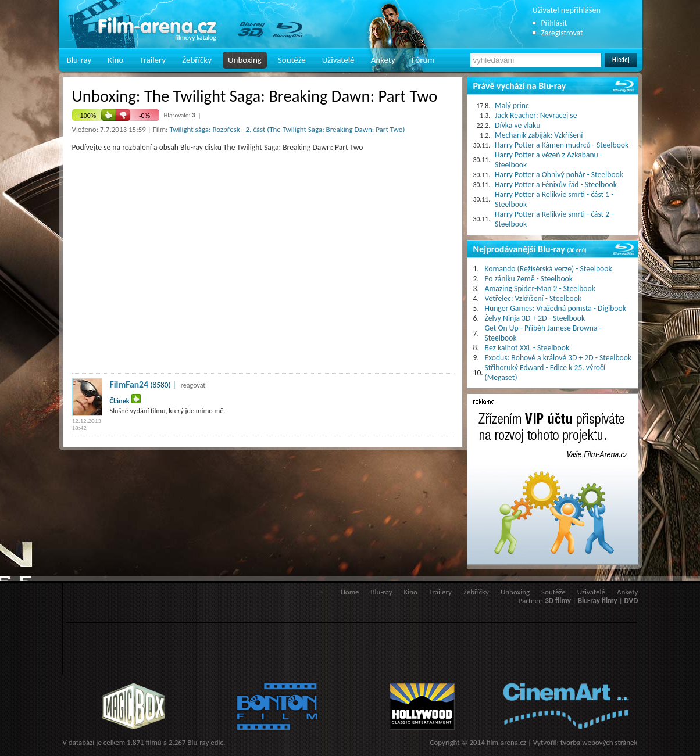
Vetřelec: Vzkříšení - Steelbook (533, 298)
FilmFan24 (129, 384)
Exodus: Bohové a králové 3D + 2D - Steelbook (558, 358)
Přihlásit (554, 23)
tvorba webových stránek (599, 742)
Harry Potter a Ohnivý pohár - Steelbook (559, 175)
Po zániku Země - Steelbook (529, 279)
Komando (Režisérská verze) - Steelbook (549, 269)
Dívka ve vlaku (517, 125)
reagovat (193, 385)
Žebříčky (197, 60)
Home (350, 592)
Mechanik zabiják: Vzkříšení (539, 135)
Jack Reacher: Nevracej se (536, 115)
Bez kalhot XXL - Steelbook (527, 348)
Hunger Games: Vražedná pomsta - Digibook (556, 308)
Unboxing (245, 60)
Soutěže (292, 60)
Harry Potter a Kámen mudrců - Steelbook (562, 145)
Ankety (383, 60)
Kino (115, 60)
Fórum (423, 60)
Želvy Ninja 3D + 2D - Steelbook (535, 318)
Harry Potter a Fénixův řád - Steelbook (556, 184)
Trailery (153, 60)
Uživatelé (338, 60)
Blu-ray (79, 60)
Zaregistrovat (562, 33)
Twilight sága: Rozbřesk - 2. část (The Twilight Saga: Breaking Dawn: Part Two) (287, 129)
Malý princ (512, 105)
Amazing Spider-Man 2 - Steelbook (540, 289)
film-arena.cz (506, 742)
